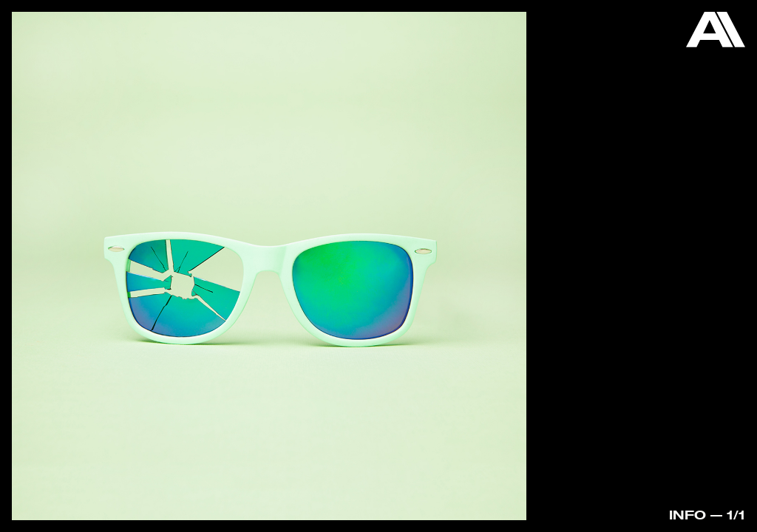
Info (688, 515)
